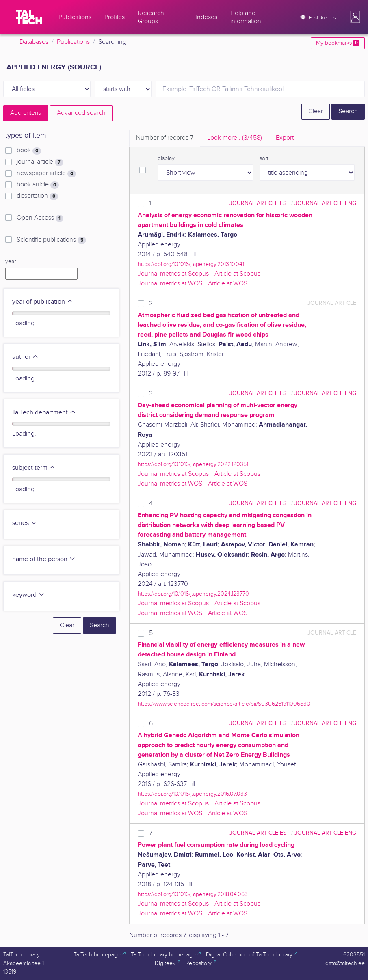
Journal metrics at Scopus (173, 274)
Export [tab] (285, 138)
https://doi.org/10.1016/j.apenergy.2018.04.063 (193, 894)
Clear (316, 111)
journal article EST (260, 203)
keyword (28, 595)
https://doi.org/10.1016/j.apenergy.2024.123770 (193, 594)
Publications (73, 42)
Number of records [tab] (165, 138)
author (25, 357)
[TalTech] (29, 17)
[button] (355, 17)
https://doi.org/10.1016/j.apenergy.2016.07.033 (192, 794)
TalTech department (44, 413)
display (166, 158)
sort (264, 158)
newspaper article (46, 173)
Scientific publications (51, 240)
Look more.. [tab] (235, 138)
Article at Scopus (237, 274)
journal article (40, 162)
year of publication (43, 302)
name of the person (44, 559)
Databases (34, 42)
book (29, 151)
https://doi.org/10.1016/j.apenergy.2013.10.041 (191, 264)
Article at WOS (228, 284)
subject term (34, 468)
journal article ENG (325, 203)
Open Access (40, 218)
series (25, 523)
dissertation (37, 196)
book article (38, 185)
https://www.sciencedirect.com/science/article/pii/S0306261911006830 (224, 704)
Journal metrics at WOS (170, 284)
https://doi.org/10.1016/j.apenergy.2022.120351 (193, 464)
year (11, 261)
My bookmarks (338, 43)
